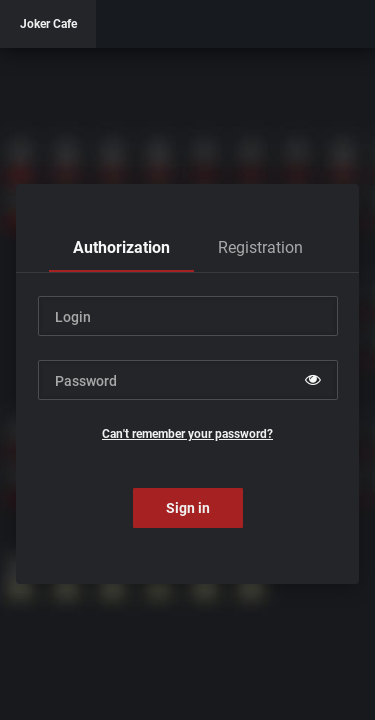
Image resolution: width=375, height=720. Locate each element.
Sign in (188, 508)
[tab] (121, 248)
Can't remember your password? (187, 434)
